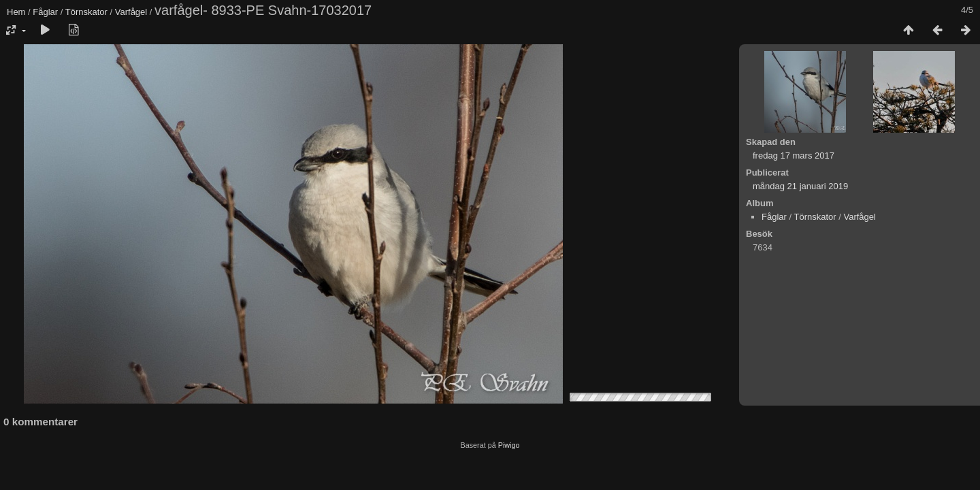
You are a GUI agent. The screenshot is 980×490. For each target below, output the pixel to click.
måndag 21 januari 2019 (800, 186)
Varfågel (131, 12)
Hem (16, 12)
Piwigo (509, 445)
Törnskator (86, 12)
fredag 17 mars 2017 (794, 156)
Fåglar (45, 12)
